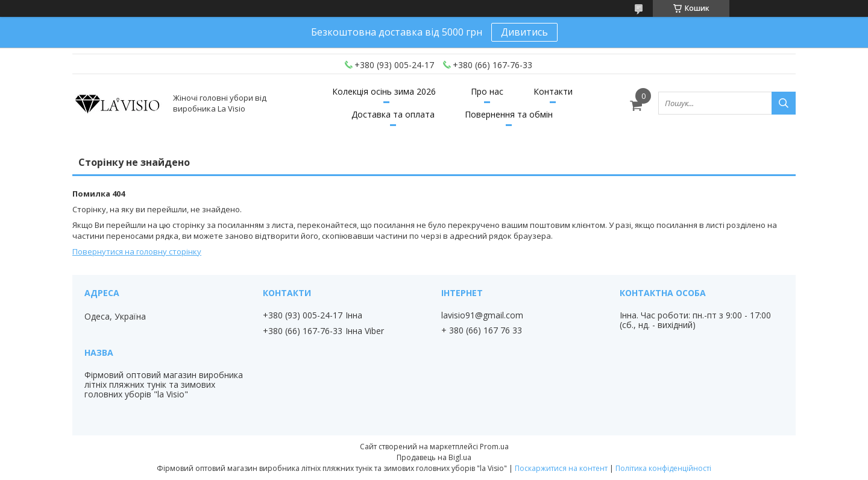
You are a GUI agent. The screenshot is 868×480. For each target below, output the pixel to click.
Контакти (553, 91)
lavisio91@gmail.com (482, 315)
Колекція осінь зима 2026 (384, 91)
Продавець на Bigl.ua (434, 457)
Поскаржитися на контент (561, 468)
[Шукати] (784, 103)
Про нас (487, 91)
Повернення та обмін (509, 114)
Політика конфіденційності (663, 468)
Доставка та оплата (393, 114)
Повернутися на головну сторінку (137, 251)
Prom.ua (494, 447)
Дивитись (524, 32)
